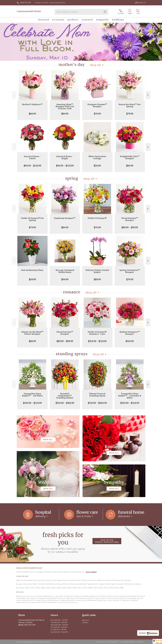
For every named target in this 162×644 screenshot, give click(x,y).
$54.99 (97, 166)
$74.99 (97, 114)
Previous (14, 95)
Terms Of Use (101, 642)
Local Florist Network (128, 642)
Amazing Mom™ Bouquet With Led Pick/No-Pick (65, 106)
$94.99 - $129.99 (32, 166)
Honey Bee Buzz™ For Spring (130, 105)
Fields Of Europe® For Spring (32, 219)
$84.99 (32, 114)
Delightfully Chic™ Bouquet (130, 157)
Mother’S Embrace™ (32, 104)
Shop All (95, 65)
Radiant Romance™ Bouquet (130, 333)
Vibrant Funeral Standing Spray (97, 395)
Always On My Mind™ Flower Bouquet (32, 333)
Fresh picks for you (63, 542)
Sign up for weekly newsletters (107, 541)
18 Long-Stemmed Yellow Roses (65, 271)
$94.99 (65, 279)
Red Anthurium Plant (32, 270)
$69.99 (32, 279)
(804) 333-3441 (26, 3)
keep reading (91, 572)
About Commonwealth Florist (29, 568)
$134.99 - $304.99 (97, 403)
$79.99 (130, 114)
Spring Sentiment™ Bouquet (130, 271)
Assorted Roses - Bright (65, 157)
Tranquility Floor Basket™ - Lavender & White (130, 396)
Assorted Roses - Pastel (32, 157)
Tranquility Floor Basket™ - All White (32, 395)
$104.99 (130, 341)
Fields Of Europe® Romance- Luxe (97, 333)
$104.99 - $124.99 (32, 403)
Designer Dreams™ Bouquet (97, 105)
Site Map (140, 642)
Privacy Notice (113, 642)
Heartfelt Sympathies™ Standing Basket (65, 396)
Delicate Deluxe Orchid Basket (97, 271)
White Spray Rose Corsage (97, 157)
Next (148, 95)
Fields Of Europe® (97, 218)
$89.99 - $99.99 (130, 227)
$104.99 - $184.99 (65, 403)
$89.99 (97, 279)
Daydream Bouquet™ (65, 218)
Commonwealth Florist (29, 11)
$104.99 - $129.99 (97, 341)
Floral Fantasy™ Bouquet (130, 219)
